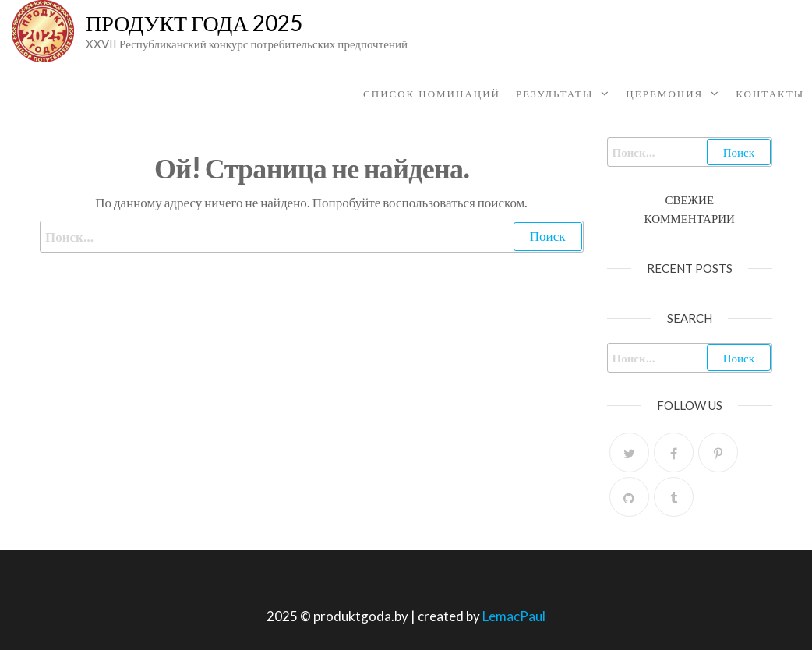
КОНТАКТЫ (770, 94)
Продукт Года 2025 (194, 23)
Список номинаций (432, 94)
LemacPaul (514, 616)
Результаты (554, 94)
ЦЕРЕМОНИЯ (664, 94)
